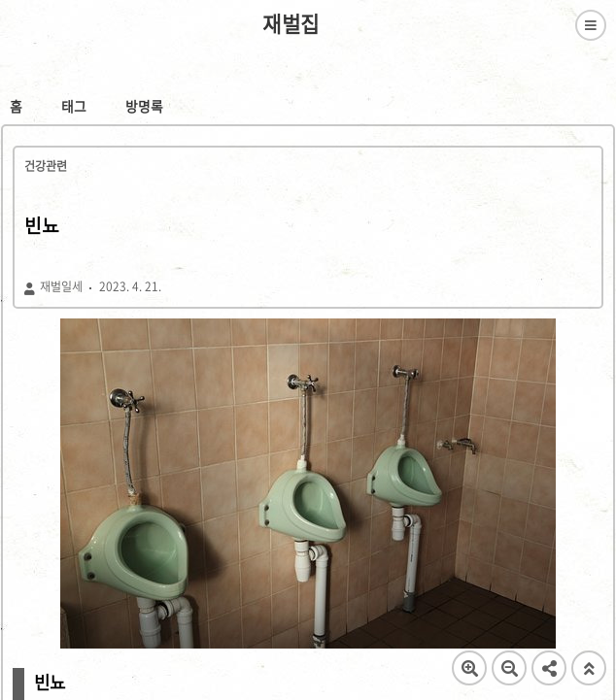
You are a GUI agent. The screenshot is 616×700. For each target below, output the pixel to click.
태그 (74, 106)
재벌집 (291, 24)
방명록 (144, 106)
